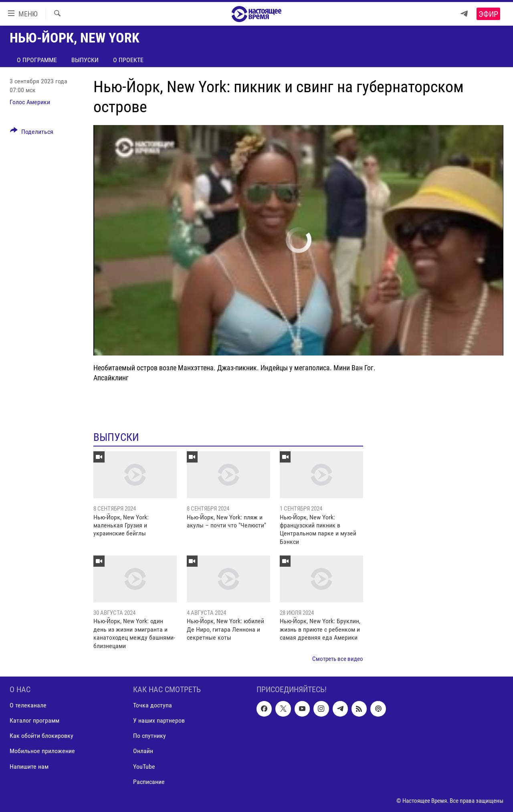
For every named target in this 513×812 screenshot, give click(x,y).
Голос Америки (30, 102)
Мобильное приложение (42, 751)
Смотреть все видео (338, 659)
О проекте (128, 60)
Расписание (149, 782)
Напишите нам (29, 767)
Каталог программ (34, 721)
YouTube (144, 767)
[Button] (32, 133)
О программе (37, 60)
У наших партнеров (159, 721)
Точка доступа (152, 706)
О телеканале (28, 706)
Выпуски (85, 60)
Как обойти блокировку (41, 736)
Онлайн (143, 751)
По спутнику (149, 736)
